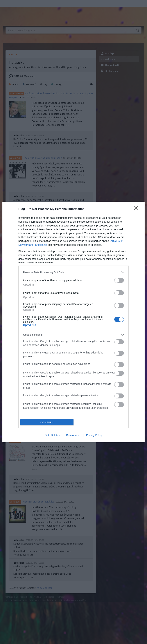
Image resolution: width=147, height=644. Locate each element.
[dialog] (73, 322)
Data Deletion (53, 435)
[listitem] (73, 272)
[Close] (137, 209)
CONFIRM (47, 422)
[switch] (119, 280)
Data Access (73, 435)
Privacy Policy (94, 435)
